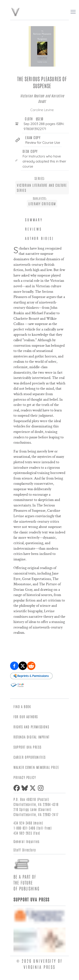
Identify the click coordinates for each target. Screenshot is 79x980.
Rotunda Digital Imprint (31, 737)
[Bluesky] (25, 788)
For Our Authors (26, 717)
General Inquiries (26, 841)
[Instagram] (42, 788)
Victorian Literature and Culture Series (42, 188)
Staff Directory (25, 850)
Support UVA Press (27, 747)
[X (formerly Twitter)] (33, 788)
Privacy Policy (25, 777)
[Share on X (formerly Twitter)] (23, 666)
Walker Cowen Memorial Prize (36, 767)
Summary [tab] (34, 220)
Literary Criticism (42, 204)
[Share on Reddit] (31, 666)
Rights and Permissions (31, 727)
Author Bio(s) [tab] (39, 238)
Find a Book (22, 706)
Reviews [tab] (33, 229)
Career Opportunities (30, 757)
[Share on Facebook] (14, 666)
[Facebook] (17, 788)
